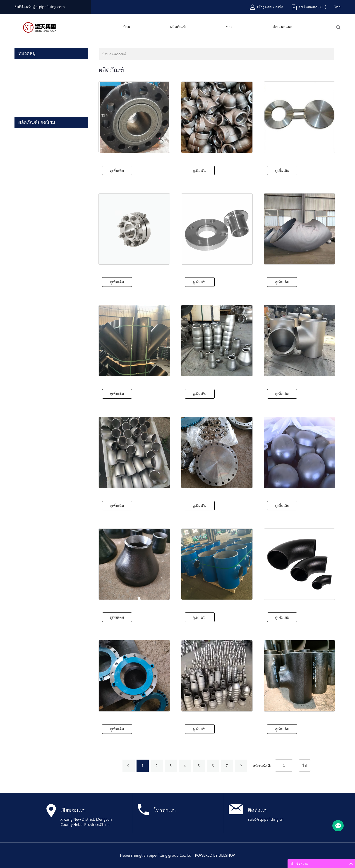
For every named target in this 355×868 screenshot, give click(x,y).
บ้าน (127, 27)
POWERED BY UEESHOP (215, 855)
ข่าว (229, 27)
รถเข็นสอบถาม (309, 7)
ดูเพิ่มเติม (117, 170)
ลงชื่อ (279, 7)
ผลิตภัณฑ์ (178, 27)
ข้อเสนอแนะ (282, 27)
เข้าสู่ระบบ (265, 7)
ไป (305, 766)
